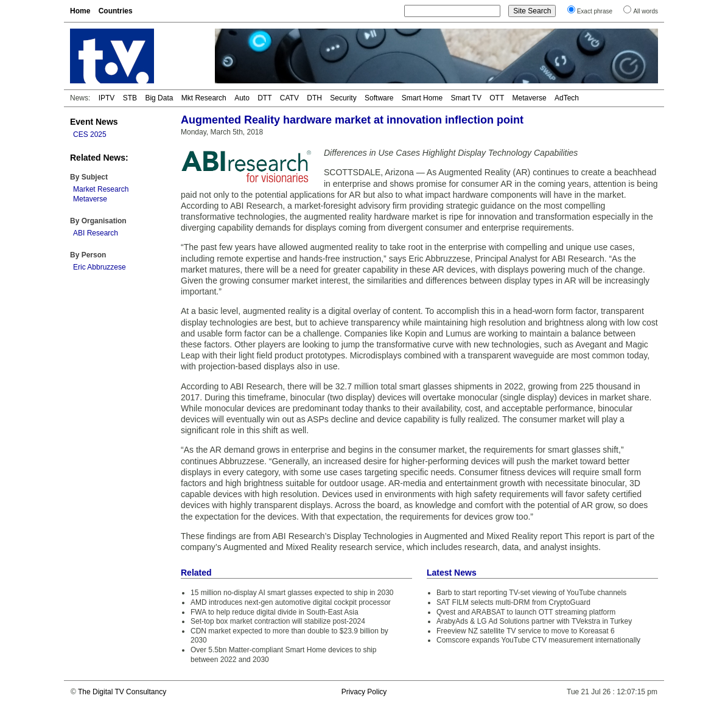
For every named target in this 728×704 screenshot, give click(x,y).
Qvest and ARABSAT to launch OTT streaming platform (526, 612)
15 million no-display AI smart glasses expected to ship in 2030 (292, 593)
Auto (242, 98)
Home (80, 11)
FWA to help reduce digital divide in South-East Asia (275, 612)
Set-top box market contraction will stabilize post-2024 (278, 621)
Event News (94, 122)
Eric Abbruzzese (100, 267)
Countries (116, 11)
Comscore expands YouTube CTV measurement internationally (538, 640)
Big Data (159, 98)
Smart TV (466, 98)
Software (379, 98)
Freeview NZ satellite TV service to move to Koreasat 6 (526, 631)
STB (130, 98)
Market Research (101, 189)
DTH (314, 98)
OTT (497, 98)
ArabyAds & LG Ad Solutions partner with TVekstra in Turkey (534, 621)
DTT (264, 98)
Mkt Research (204, 98)
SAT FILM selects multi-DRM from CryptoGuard (513, 602)
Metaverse (530, 98)
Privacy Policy (364, 692)
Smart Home (422, 98)
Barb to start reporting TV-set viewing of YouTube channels (531, 593)
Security (343, 98)
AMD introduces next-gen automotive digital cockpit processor (291, 602)
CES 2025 (90, 134)
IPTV (107, 98)
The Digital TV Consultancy (122, 692)
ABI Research (96, 233)
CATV (289, 98)
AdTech (567, 98)
